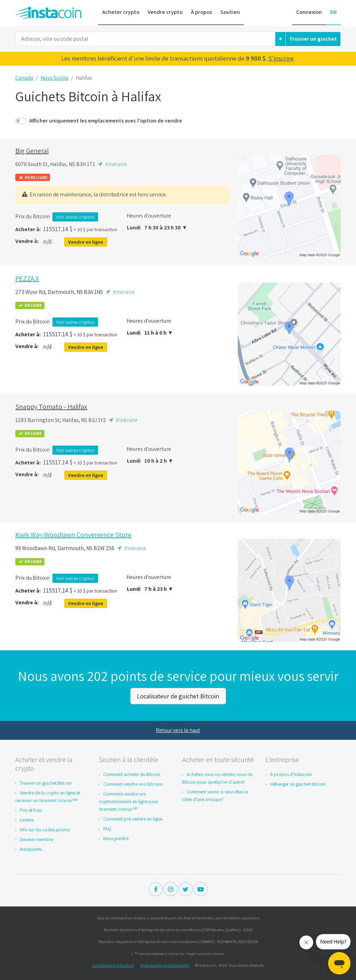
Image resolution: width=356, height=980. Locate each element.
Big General (32, 151)
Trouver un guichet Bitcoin (46, 782)
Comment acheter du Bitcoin (132, 773)
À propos (201, 12)
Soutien (230, 12)
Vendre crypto (165, 12)
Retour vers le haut (178, 729)
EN (333, 12)
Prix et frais (31, 809)
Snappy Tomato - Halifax (51, 407)
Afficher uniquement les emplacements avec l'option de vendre (106, 121)
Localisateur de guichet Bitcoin (178, 695)
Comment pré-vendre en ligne (133, 818)
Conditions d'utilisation (113, 964)
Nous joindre (116, 837)
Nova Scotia (54, 78)
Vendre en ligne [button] (86, 242)
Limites (27, 819)
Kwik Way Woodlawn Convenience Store (73, 535)
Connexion (309, 12)
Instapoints (31, 848)
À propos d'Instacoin (291, 773)
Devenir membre (37, 838)
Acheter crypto (121, 12)
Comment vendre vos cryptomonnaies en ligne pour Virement (129, 800)
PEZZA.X (27, 279)
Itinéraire (112, 164)
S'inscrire (281, 58)
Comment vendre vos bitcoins (133, 783)
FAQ (107, 828)
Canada (24, 78)
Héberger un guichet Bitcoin (298, 783)
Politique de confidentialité (165, 964)
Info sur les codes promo (45, 829)
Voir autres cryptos (75, 217)
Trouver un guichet (313, 39)
